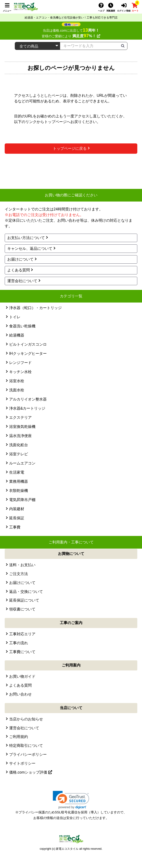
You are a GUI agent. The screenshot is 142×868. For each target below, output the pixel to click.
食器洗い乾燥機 (22, 326)
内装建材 (17, 509)
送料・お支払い (22, 565)
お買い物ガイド (22, 676)
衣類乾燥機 (19, 491)
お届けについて (20, 259)
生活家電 (17, 472)
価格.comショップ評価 (31, 772)
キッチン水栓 (20, 372)
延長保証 (17, 518)
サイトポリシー (22, 763)
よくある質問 (19, 270)
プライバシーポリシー (28, 754)
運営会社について (22, 281)
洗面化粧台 (19, 445)
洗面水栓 (17, 390)
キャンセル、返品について (30, 249)
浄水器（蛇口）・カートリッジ (35, 308)
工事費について (22, 652)
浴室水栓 (17, 381)
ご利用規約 (19, 737)
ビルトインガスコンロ (28, 344)
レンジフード (20, 363)
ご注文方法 (19, 574)
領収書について (22, 609)
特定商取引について (26, 746)
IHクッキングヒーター (28, 354)
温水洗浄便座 (20, 436)
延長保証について (24, 600)
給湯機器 (17, 335)
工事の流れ (19, 643)
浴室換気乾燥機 (22, 427)
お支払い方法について (26, 238)
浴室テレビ (19, 454)
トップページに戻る (70, 148)
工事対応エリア (22, 634)
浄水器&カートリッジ (27, 408)
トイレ (15, 317)
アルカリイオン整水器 (28, 399)
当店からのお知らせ (26, 719)
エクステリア (20, 417)
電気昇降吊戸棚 (22, 500)
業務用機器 (19, 481)
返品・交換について (26, 592)
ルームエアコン (22, 463)
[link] (71, 800)
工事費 (15, 527)
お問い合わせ (20, 694)
